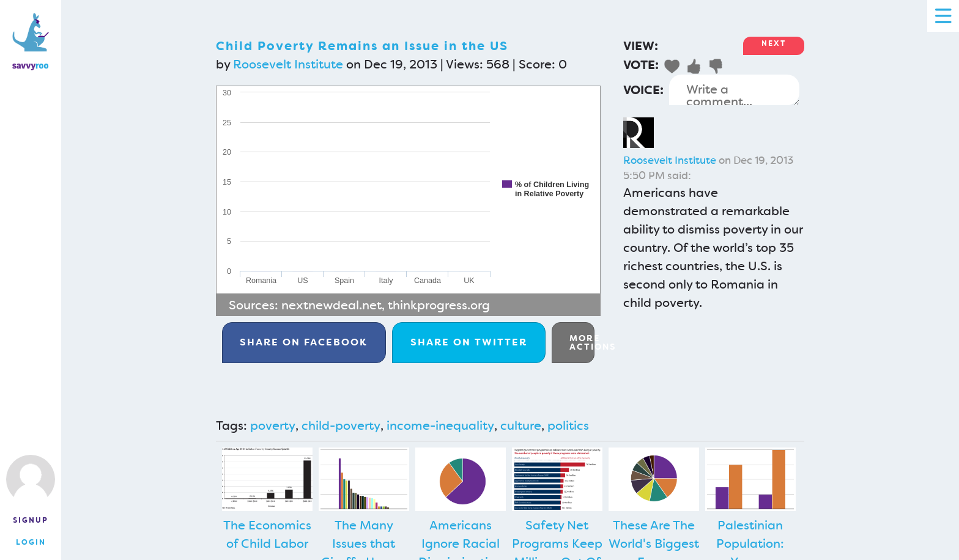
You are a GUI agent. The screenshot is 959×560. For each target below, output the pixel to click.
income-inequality (440, 426)
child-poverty (341, 426)
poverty (273, 426)
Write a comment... (734, 90)
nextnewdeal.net (331, 305)
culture (521, 426)
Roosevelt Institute (288, 64)
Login (31, 542)
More (582, 342)
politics (568, 426)
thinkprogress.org (439, 305)
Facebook (304, 342)
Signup (31, 520)
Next (774, 43)
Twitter (469, 342)
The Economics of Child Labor (267, 534)
